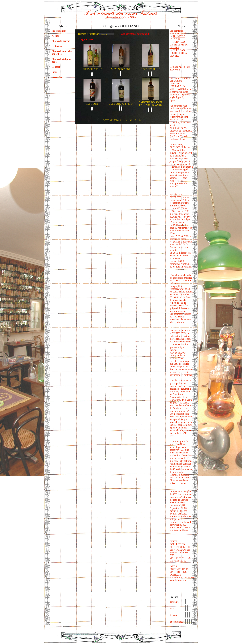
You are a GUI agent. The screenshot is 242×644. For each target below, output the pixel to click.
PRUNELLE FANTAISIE (177, 38)
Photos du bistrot (61, 41)
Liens (54, 72)
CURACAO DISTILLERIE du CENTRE (179, 45)
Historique (57, 46)
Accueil (55, 36)
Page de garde (59, 31)
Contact (56, 67)
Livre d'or (57, 77)
